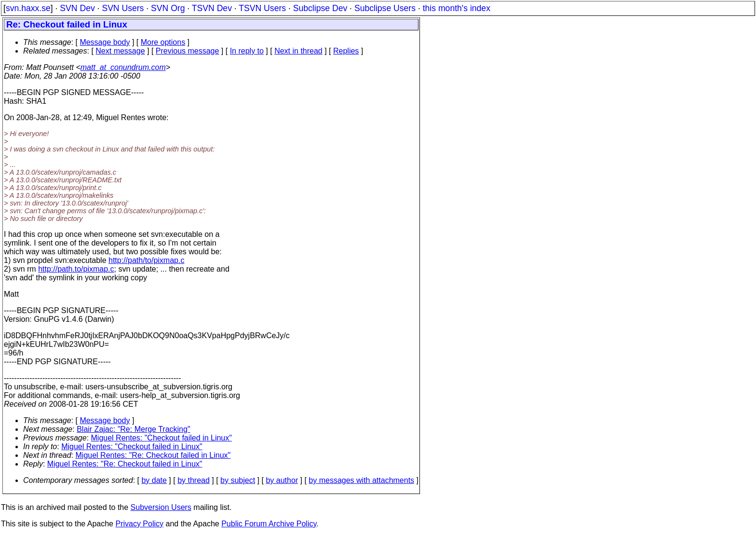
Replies (346, 51)
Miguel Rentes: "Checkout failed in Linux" (162, 438)
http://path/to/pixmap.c (146, 260)
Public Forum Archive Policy (269, 524)
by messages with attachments (361, 480)
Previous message (188, 51)
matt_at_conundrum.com (123, 67)
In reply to (247, 51)
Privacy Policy (139, 524)
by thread (194, 480)
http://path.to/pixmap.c (76, 269)
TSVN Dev (212, 8)
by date (154, 480)
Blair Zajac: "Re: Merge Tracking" (133, 429)
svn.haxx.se (28, 8)
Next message (120, 51)
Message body (105, 42)
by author (282, 480)
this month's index (457, 8)
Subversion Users (161, 507)
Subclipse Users (385, 8)
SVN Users (123, 8)
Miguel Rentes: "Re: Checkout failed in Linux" (153, 455)
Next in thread (298, 51)
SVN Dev (77, 8)
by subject (238, 480)
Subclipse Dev (320, 8)
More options (163, 42)
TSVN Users (262, 8)
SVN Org (168, 8)
